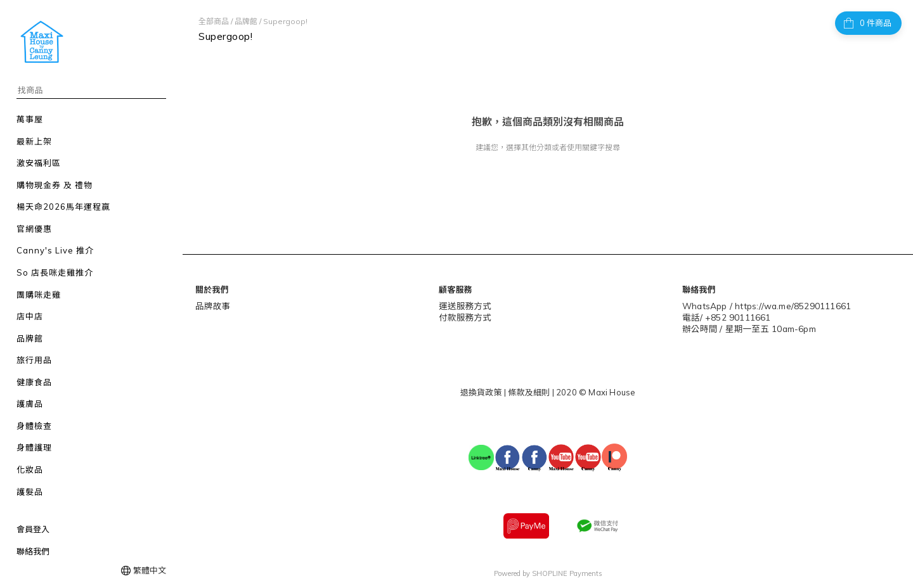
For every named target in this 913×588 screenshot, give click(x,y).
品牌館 (246, 21)
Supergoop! (285, 21)
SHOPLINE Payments (567, 572)
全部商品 (214, 21)
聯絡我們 (33, 551)
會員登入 (33, 529)
